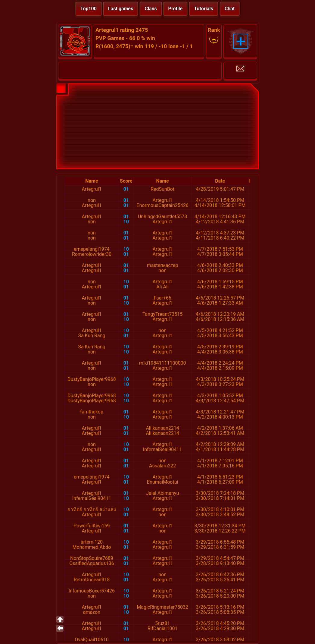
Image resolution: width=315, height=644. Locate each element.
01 (126, 189)
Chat (230, 9)
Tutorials (204, 9)
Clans (151, 9)
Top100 (89, 9)
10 (126, 222)
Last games (121, 9)
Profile (176, 9)
